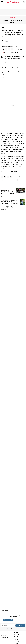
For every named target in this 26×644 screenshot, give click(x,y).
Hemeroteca (4, 640)
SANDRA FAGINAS (4, 209)
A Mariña (16, 637)
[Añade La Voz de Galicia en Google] (10, 53)
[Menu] (2, 2)
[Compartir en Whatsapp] (3, 49)
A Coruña (16, 635)
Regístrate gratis (8, 620)
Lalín (9, 172)
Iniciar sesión (19, 620)
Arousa (16, 639)
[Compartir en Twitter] (12, 49)
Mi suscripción (5, 635)
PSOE (15, 172)
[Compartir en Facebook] (9, 49)
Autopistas (20, 172)
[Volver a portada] (13, 2)
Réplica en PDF (5, 638)
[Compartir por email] (6, 49)
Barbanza (17, 641)
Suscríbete (4, 642)
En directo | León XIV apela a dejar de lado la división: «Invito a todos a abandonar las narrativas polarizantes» (8, 192)
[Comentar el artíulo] (20, 49)
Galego (16, 629)
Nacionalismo (4, 173)
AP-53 (12, 172)
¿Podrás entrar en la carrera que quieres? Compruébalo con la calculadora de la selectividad (13, 21)
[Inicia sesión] (24, 2)
